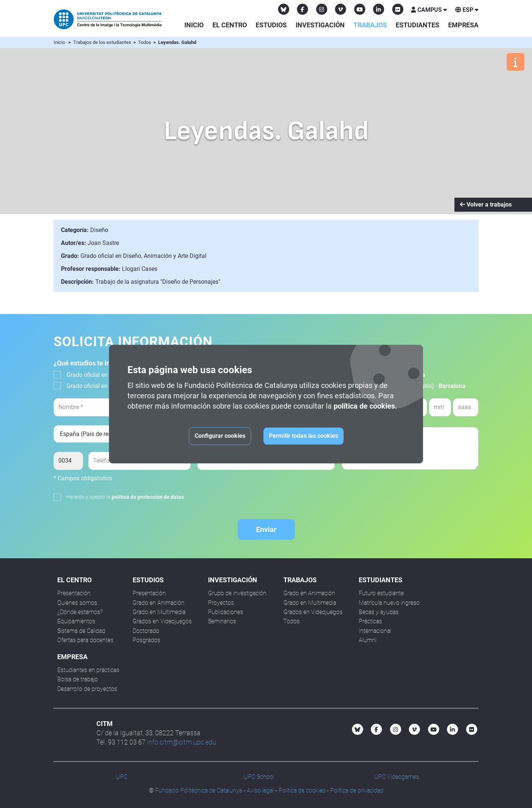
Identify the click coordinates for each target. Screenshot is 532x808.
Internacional (375, 631)
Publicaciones (226, 612)
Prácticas (370, 621)
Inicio (194, 25)
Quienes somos (77, 603)
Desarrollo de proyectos (87, 689)
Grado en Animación (158, 603)
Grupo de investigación (237, 593)
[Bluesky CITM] (284, 9)
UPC (122, 777)
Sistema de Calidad (81, 631)
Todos (145, 42)
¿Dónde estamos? (80, 612)
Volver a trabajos (486, 204)
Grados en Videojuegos (162, 621)
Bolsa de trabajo (78, 679)
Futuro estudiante (381, 593)
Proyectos (221, 603)
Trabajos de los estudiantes (103, 42)
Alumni (368, 640)
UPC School (259, 777)
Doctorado (146, 631)
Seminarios (222, 621)
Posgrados (146, 640)
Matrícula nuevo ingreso (389, 603)
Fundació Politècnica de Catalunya (199, 790)
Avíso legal (260, 790)
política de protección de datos (148, 497)
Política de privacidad (357, 790)
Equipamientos (76, 621)
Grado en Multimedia (159, 612)
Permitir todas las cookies (303, 436)
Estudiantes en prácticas (88, 670)
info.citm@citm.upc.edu (182, 742)
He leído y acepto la (125, 497)
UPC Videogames (397, 777)
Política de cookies (302, 790)
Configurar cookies (220, 436)
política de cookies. (365, 406)
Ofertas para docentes (85, 640)
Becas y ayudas (379, 612)
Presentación (74, 593)
